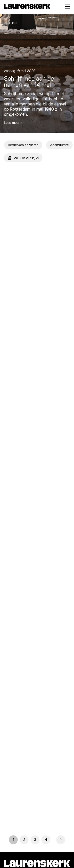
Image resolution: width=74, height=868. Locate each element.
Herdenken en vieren (23, 145)
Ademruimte (59, 145)
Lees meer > (13, 123)
